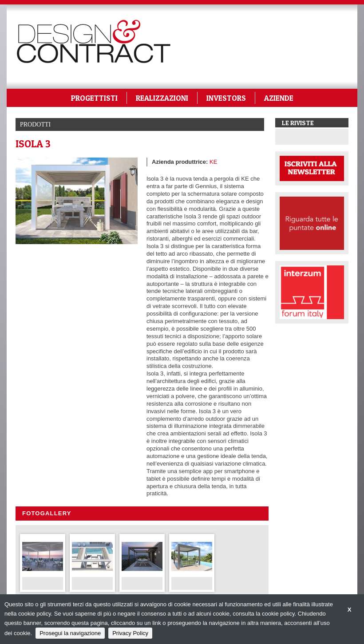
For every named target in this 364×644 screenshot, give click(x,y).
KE (213, 162)
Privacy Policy (130, 633)
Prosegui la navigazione (70, 633)
